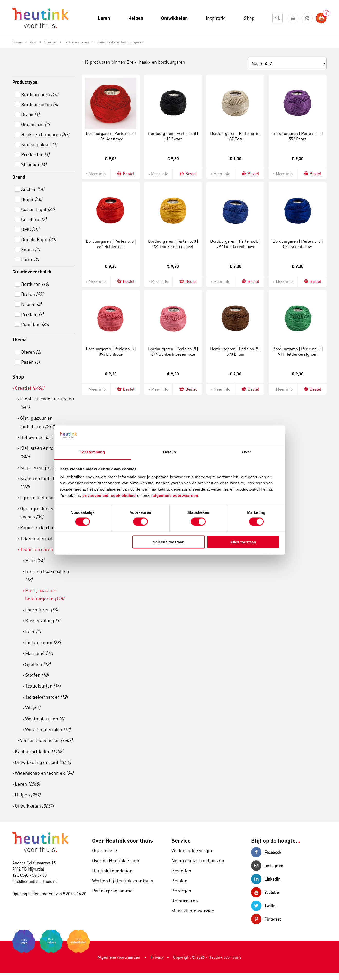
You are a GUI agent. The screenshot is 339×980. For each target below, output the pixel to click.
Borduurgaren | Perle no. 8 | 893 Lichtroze (111, 351)
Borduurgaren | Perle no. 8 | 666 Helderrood (111, 244)
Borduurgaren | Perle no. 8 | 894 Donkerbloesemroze (173, 351)
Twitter (264, 906)
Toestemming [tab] (93, 452)
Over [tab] (247, 452)
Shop (18, 377)
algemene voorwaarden (176, 496)
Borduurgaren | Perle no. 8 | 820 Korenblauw (298, 244)
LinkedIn (266, 879)
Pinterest (266, 919)
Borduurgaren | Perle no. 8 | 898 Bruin (235, 351)
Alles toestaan (243, 542)
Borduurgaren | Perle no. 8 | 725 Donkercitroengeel (173, 244)
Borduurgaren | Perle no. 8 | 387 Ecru (235, 136)
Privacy (157, 957)
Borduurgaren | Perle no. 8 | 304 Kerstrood (111, 136)
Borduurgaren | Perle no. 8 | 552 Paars (298, 136)
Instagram (267, 866)
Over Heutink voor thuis (122, 841)
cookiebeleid (124, 496)
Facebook (266, 852)
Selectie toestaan (169, 542)
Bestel (125, 174)
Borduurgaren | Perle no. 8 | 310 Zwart (173, 136)
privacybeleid (95, 496)
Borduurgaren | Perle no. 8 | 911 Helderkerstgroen (298, 351)
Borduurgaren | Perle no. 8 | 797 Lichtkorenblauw (235, 244)
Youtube (265, 892)
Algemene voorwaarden (119, 957)
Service (181, 841)
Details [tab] (170, 452)
